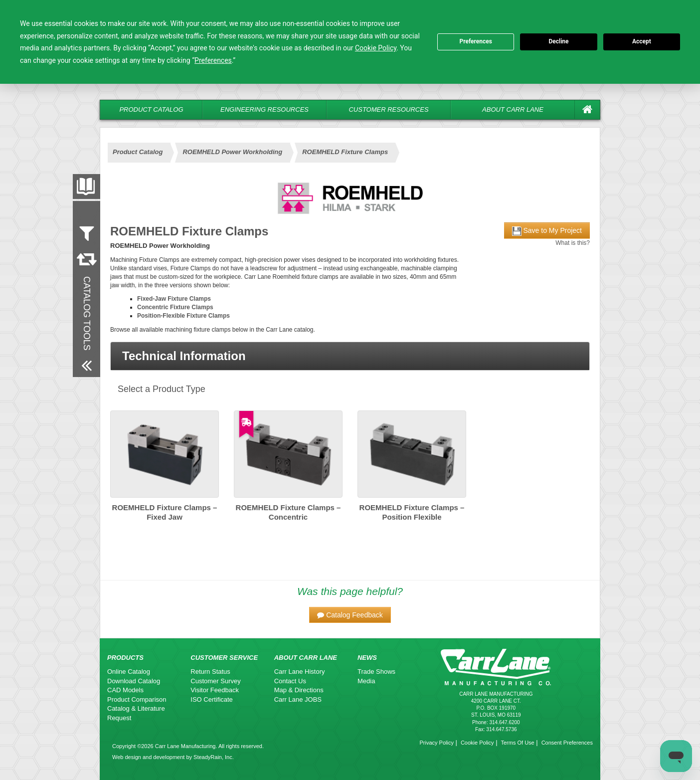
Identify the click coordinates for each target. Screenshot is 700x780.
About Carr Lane (513, 109)
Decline (558, 41)
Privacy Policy (436, 743)
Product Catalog (151, 109)
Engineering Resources (264, 109)
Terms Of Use (517, 743)
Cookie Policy (477, 743)
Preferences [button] (213, 60)
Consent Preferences (567, 743)
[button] (350, 356)
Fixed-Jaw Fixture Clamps (174, 299)
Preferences (476, 41)
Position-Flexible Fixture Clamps (183, 316)
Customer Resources (388, 109)
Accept (642, 41)
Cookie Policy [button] (376, 48)
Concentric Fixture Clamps (175, 307)
